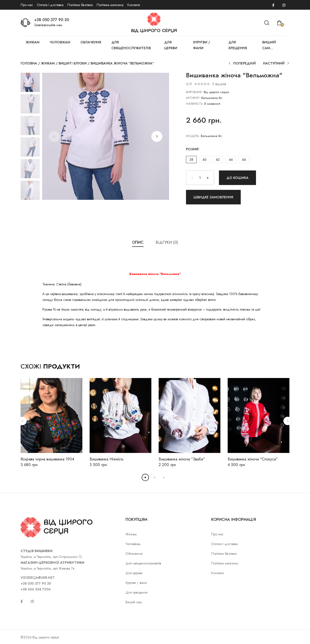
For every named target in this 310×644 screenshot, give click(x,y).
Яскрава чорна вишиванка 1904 (47, 459)
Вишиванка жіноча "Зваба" (182, 459)
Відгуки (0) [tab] (167, 242)
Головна (29, 63)
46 (244, 160)
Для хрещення (238, 45)
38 (191, 160)
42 (218, 160)
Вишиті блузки (73, 63)
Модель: (193, 136)
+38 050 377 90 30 (52, 20)
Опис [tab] (138, 242)
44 (231, 160)
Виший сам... (269, 45)
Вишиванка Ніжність (107, 459)
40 (205, 160)
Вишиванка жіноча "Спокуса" (253, 459)
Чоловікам (60, 42)
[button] (157, 136)
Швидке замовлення (213, 197)
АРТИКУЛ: (193, 98)
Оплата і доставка (50, 5)
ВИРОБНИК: (194, 92)
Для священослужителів (131, 45)
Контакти (134, 5)
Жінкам (33, 42)
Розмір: (193, 149)
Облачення (91, 42)
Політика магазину (110, 5)
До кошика (237, 178)
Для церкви (171, 45)
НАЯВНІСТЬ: (195, 104)
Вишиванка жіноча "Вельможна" (122, 63)
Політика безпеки (80, 5)
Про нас (27, 5)
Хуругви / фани (202, 45)
